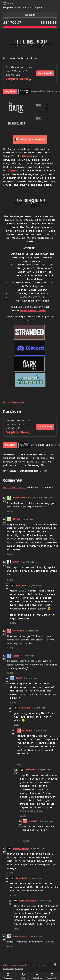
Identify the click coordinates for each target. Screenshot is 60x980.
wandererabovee (22, 498)
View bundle (45, 73)
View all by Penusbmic (20, 965)
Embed (42, 965)
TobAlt (16, 656)
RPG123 (16, 519)
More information (16, 402)
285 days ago (40, 498)
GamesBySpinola (21, 849)
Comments (52, 976)
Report (34, 965)
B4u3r (16, 562)
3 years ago (27, 562)
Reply (10, 511)
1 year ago (28, 519)
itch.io (6, 965)
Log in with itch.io (15, 488)
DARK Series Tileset (33, 311)
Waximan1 (27, 731)
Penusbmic (21, 585)
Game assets (8, 969)
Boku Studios (20, 936)
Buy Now (10, 92)
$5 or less (19, 969)
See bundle (30, 15)
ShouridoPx (19, 631)
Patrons (27, 156)
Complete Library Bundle (24, 79)
